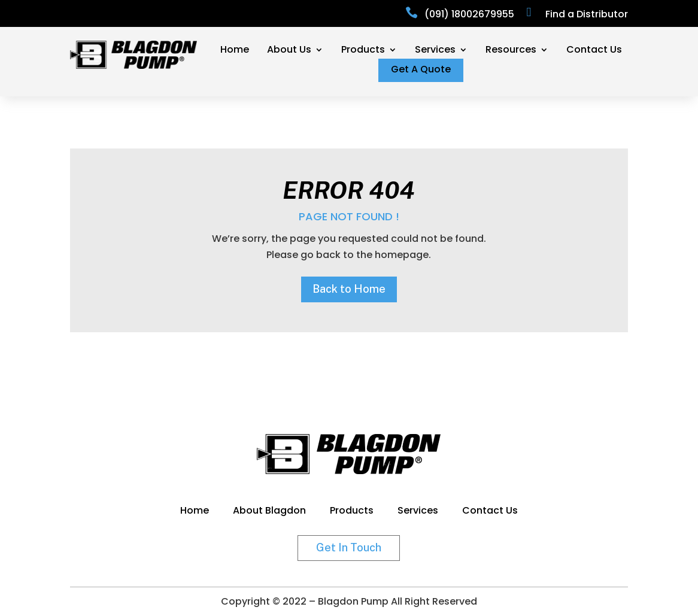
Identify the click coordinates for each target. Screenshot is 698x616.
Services (435, 51)
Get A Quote (421, 71)
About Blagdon (269, 512)
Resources (511, 51)
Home (235, 51)
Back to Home (349, 289)
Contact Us (594, 51)
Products (363, 51)
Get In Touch (349, 547)
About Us (289, 51)
